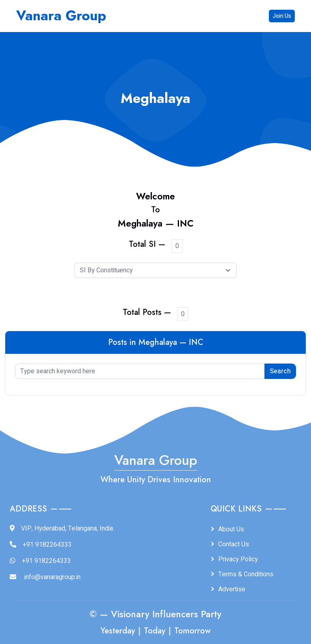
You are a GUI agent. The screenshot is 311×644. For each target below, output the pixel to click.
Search (280, 371)
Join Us (282, 16)
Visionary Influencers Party (166, 614)
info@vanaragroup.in (52, 577)
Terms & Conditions (246, 574)
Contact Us (234, 544)
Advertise (232, 589)
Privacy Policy (238, 559)
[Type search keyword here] (140, 371)
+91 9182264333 (47, 545)
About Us (231, 529)
